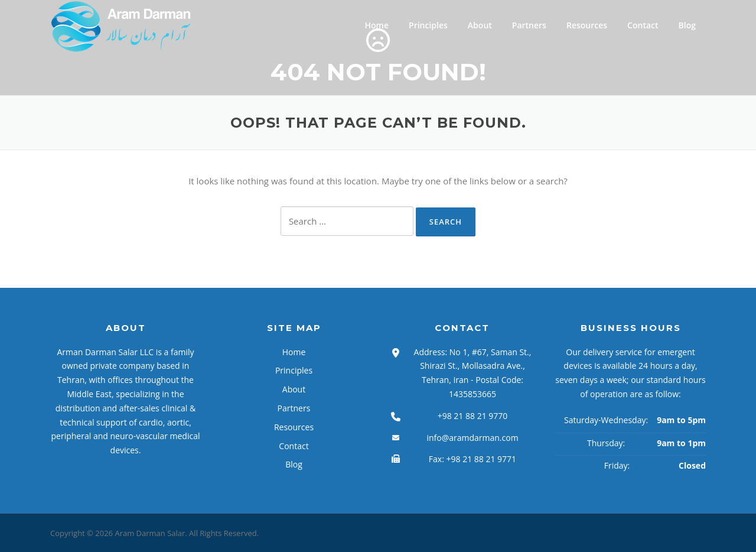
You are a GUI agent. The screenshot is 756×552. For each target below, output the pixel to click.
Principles (428, 25)
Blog (687, 25)
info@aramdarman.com (472, 438)
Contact (643, 25)
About (480, 25)
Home (377, 25)
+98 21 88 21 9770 (473, 416)
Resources (587, 25)
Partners (529, 25)
